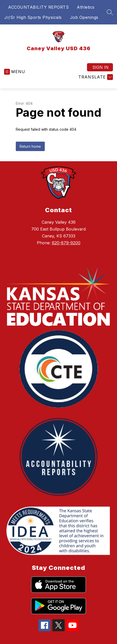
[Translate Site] (95, 77)
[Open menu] (15, 72)
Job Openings (84, 17)
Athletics (86, 7)
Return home (30, 146)
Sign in (100, 67)
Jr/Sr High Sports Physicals (33, 17)
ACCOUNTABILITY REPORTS (38, 7)
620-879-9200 (66, 243)
